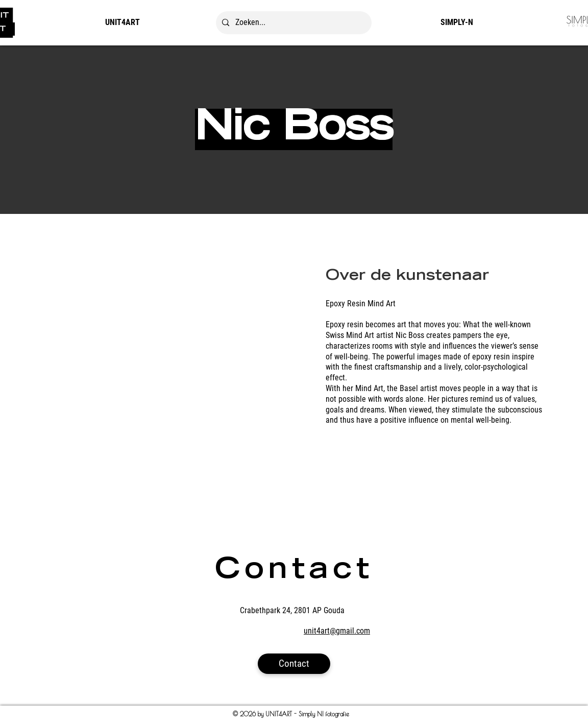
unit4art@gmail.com (337, 631)
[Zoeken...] (293, 23)
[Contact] (294, 664)
